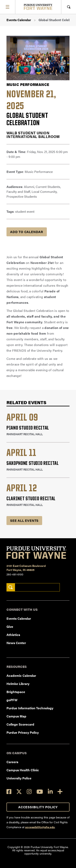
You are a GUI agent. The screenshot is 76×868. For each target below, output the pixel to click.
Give (10, 627)
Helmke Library (18, 684)
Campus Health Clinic (23, 770)
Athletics (13, 635)
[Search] (11, 587)
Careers (12, 762)
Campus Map (16, 716)
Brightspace (16, 692)
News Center (16, 643)
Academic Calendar (21, 675)
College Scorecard (20, 724)
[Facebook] (9, 792)
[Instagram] (29, 792)
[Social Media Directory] (60, 792)
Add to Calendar (27, 232)
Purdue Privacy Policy (23, 732)
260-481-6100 (15, 574)
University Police (19, 778)
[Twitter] (19, 792)
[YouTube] (40, 792)
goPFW (12, 700)
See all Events (24, 520)
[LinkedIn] (50, 792)
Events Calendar (19, 20)
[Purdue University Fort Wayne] (38, 7)
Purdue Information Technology (30, 708)
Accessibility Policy (38, 807)
